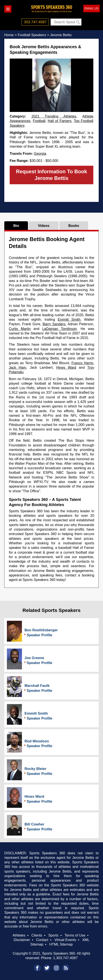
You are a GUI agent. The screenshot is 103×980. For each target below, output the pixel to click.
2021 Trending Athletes (54, 116)
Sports (53, 935)
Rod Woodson (37, 741)
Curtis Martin (20, 329)
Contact (42, 940)
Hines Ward (66, 367)
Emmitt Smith (69, 319)
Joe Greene (34, 658)
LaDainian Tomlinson (59, 329)
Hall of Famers (60, 121)
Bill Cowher (34, 824)
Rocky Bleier (35, 769)
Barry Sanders (54, 324)
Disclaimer (22, 940)
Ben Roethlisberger (41, 630)
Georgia (40, 153)
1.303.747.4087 (65, 958)
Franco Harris (82, 363)
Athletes (19, 935)
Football (39, 121)
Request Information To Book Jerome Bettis (51, 175)
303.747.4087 (35, 22)
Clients (37, 935)
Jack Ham (18, 367)
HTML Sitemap (61, 944)
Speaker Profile (39, 635)
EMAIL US (91, 8)
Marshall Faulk (37, 686)
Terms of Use (75, 935)
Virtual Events (65, 940)
